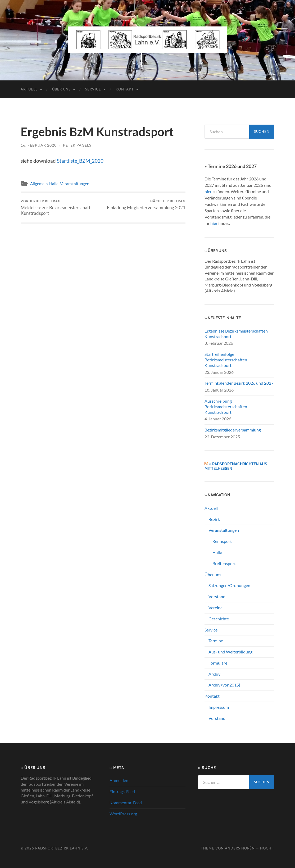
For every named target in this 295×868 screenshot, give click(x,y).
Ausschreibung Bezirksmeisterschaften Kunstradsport (226, 406)
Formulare (218, 663)
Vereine (215, 608)
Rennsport (222, 541)
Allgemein (39, 184)
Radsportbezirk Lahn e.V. (62, 848)
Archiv (214, 674)
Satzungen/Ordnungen (229, 585)
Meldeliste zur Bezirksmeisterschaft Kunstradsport (61, 207)
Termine (216, 641)
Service (93, 89)
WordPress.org (123, 814)
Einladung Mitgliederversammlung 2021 (146, 205)
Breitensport (224, 563)
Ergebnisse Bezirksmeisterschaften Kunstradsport (236, 334)
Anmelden (119, 780)
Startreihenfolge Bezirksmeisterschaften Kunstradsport (226, 360)
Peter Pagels (77, 145)
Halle (54, 184)
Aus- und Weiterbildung (230, 652)
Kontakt (125, 89)
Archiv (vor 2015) (224, 685)
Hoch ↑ (267, 848)
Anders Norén (240, 848)
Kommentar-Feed (126, 803)
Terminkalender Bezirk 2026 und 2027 (239, 383)
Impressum (219, 707)
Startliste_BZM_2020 (80, 161)
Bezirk (214, 519)
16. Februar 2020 (39, 145)
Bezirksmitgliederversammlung (233, 430)
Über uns (61, 89)
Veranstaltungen (75, 184)
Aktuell (29, 89)
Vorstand (217, 596)
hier (208, 191)
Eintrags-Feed (122, 791)
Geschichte (219, 619)
